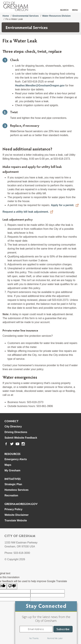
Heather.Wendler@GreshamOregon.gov (40, 85)
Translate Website (16, 520)
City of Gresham (20, 536)
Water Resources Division (56, 16)
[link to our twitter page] (12, 444)
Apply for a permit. (62, 205)
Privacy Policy (13, 509)
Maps (8, 465)
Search (64, 10)
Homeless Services (16, 490)
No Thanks (34, 638)
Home (6, 16)
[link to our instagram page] (23, 444)
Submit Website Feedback (21, 438)
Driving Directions (16, 432)
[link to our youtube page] (17, 444)
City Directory (13, 427)
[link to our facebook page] (6, 444)
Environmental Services (26, 16)
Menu (75, 10)
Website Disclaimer (16, 515)
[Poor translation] (12, 586)
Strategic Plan (13, 484)
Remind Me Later (55, 638)
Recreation (11, 495)
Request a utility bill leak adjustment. (26, 212)
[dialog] (46, 623)
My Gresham (12, 470)
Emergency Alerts (16, 459)
